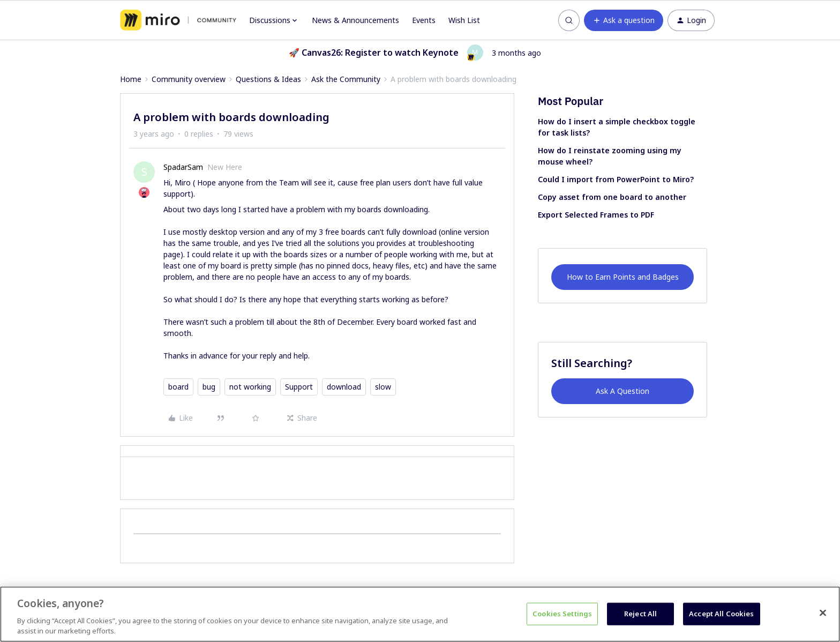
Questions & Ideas (268, 79)
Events (424, 20)
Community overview (189, 79)
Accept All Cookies (721, 614)
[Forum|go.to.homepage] (178, 20)
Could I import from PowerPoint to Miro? (616, 179)
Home (131, 79)
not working (250, 387)
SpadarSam (183, 167)
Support (299, 387)
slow (383, 387)
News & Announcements (355, 20)
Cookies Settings (562, 614)
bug (209, 387)
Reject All (640, 614)
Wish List (464, 20)
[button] (624, 20)
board (178, 387)
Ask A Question (622, 391)
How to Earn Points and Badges (623, 277)
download (344, 387)
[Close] (823, 613)
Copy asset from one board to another (612, 197)
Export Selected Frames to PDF (596, 215)
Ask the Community (346, 79)
